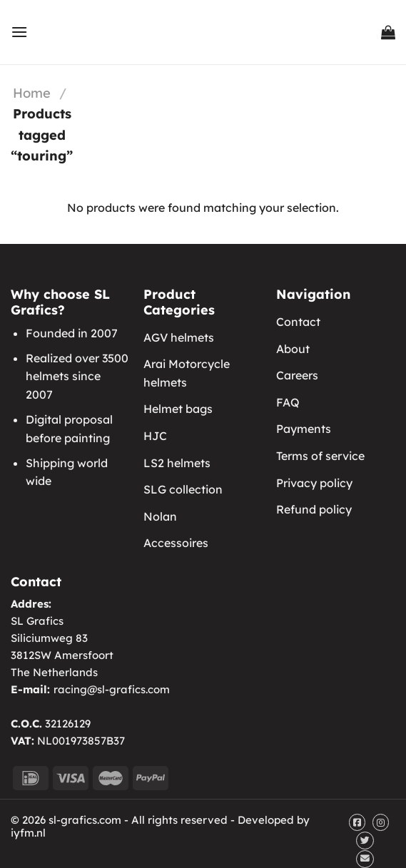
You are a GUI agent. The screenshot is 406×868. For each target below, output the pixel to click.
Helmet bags (178, 409)
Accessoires (176, 543)
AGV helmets (179, 337)
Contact (298, 322)
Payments (304, 429)
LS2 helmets (177, 463)
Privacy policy (314, 483)
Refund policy (314, 509)
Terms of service (320, 456)
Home (32, 93)
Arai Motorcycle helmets (187, 373)
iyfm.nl (28, 833)
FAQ (288, 402)
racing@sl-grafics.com (112, 689)
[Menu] (19, 32)
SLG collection (183, 489)
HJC (155, 436)
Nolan (160, 516)
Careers (297, 375)
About (293, 349)
